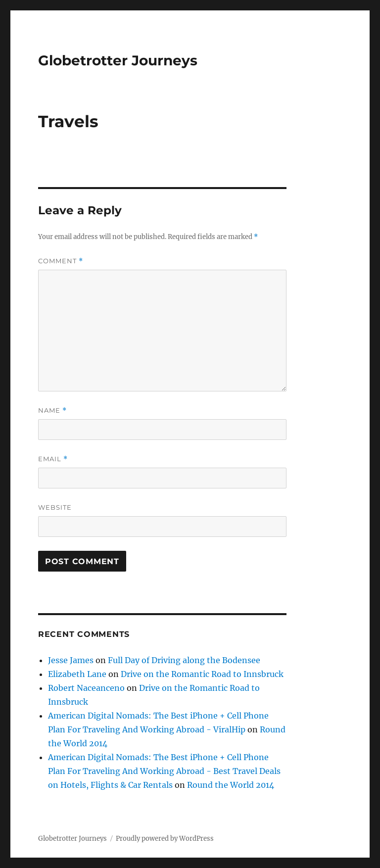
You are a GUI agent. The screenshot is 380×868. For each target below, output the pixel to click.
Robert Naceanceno (86, 688)
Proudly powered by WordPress (165, 839)
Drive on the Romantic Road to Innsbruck (202, 674)
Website (55, 507)
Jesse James (71, 660)
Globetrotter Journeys (118, 60)
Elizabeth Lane (77, 674)
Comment (61, 261)
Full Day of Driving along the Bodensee (184, 660)
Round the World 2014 (231, 785)
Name (52, 410)
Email (53, 459)
